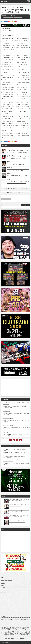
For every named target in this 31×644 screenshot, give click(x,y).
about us (2, 621)
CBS (9, 621)
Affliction (11, 622)
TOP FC (5, 622)
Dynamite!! (21, 621)
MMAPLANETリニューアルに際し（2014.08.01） (15, 638)
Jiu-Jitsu (18, 621)
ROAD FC (13, 16)
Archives (2, 586)
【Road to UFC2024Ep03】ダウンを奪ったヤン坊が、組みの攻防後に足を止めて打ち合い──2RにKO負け (18, 182)
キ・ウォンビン (6, 17)
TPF (2, 619)
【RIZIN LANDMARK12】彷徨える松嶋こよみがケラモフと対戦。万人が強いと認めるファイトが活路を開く (18, 158)
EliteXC (2, 622)
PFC (27, 620)
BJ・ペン (9, 619)
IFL (7, 621)
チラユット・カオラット (18, 17)
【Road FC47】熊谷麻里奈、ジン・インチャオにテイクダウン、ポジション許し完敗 (15, 193)
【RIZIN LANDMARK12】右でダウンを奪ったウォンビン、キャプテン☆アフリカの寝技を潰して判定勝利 (17, 152)
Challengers (23, 619)
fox (29, 621)
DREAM (8, 622)
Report (10, 16)
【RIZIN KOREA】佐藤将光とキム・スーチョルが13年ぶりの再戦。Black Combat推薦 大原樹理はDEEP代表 (18, 176)
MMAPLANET (7, 643)
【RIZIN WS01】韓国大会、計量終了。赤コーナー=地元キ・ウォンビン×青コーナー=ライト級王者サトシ (18, 170)
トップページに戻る (6, 199)
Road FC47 (11, 17)
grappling (5, 621)
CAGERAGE (17, 620)
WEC (13, 619)
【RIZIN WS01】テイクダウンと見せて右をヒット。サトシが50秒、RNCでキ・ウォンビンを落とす (18, 164)
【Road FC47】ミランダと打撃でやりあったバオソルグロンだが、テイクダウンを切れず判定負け (16, 189)
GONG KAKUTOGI (13, 621)
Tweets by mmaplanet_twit (6, 580)
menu (29, 2)
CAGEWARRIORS (26, 621)
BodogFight (5, 620)
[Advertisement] (11, 387)
